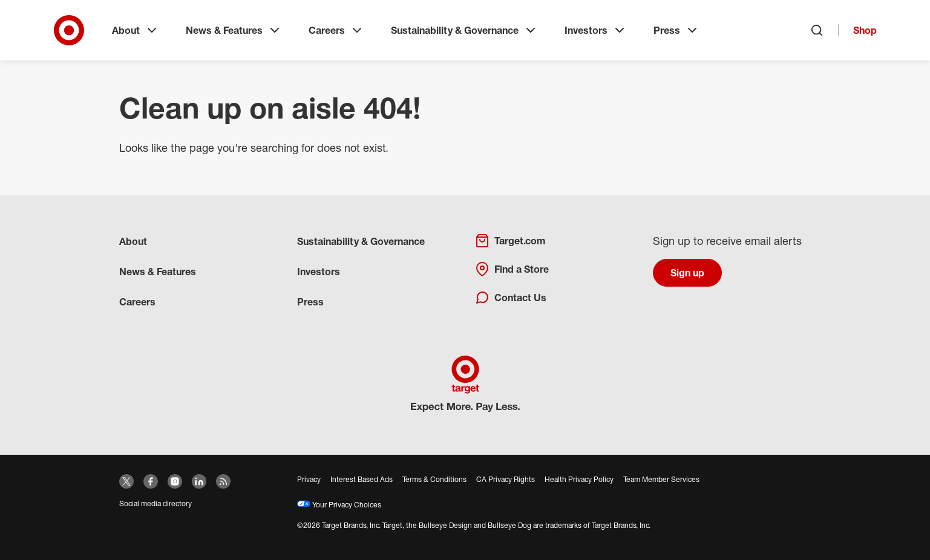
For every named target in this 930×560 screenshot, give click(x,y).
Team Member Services (661, 479)
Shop (865, 30)
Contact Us (511, 298)
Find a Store (512, 269)
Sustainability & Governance (464, 30)
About (136, 30)
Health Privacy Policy (579, 479)
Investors (596, 30)
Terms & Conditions (434, 479)
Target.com (510, 241)
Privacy (309, 479)
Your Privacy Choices (339, 505)
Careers (336, 30)
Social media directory (156, 503)
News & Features (234, 30)
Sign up (687, 273)
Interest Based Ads (362, 479)
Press (676, 30)
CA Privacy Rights (506, 479)
